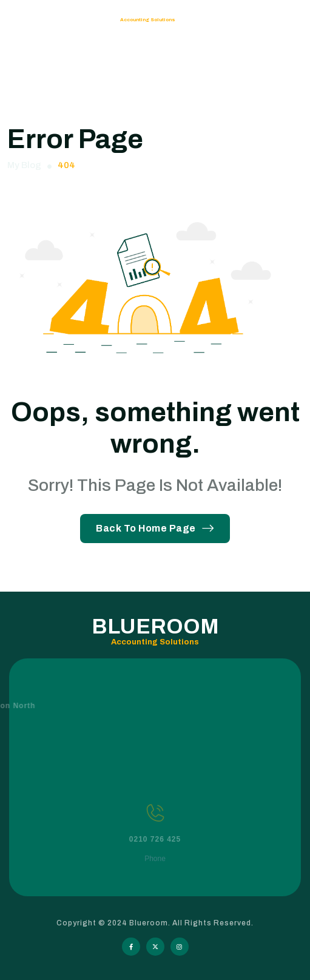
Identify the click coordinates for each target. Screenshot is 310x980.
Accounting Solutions (148, 20)
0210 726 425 (155, 852)
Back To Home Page (155, 528)
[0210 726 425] (155, 826)
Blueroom (61, 20)
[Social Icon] (131, 947)
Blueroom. (151, 923)
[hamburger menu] (287, 20)
